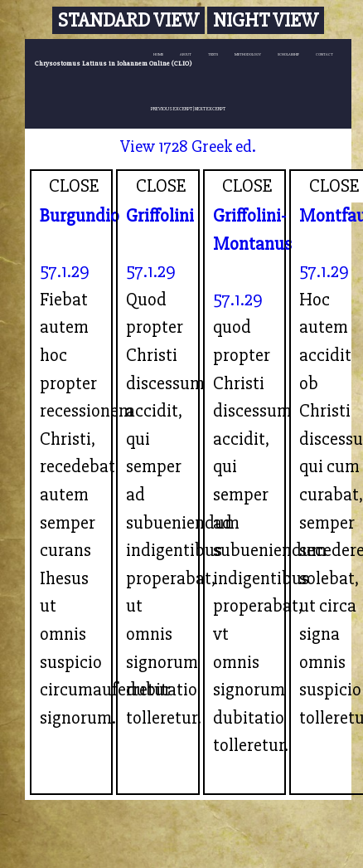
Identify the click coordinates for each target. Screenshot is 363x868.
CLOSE (74, 186)
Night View (266, 20)
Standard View (128, 20)
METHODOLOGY (248, 54)
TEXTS (213, 54)
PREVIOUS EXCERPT (172, 109)
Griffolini (160, 216)
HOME (158, 54)
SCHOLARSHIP (288, 54)
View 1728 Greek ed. (188, 146)
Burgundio (80, 216)
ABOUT (186, 54)
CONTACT (324, 54)
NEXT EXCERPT (210, 109)
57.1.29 (65, 271)
